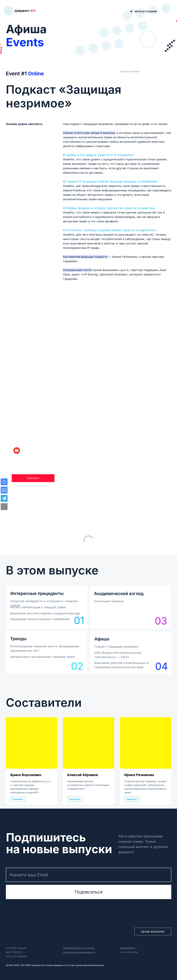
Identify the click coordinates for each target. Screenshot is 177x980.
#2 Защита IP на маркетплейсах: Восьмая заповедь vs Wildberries (110, 182)
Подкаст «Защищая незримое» (117, 647)
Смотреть (33, 478)
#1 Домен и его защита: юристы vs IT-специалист (98, 155)
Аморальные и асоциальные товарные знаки (42, 657)
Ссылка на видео (130, 71)
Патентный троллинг (109, 601)
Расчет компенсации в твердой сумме (38, 607)
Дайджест (25, 11)
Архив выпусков (153, 931)
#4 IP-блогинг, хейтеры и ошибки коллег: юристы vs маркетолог (110, 230)
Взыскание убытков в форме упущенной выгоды (45, 613)
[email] (89, 875)
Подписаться (88, 892)
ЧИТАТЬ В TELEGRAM (145, 11)
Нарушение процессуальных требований (40, 619)
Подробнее (18, 799)
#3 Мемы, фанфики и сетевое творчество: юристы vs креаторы (109, 208)
